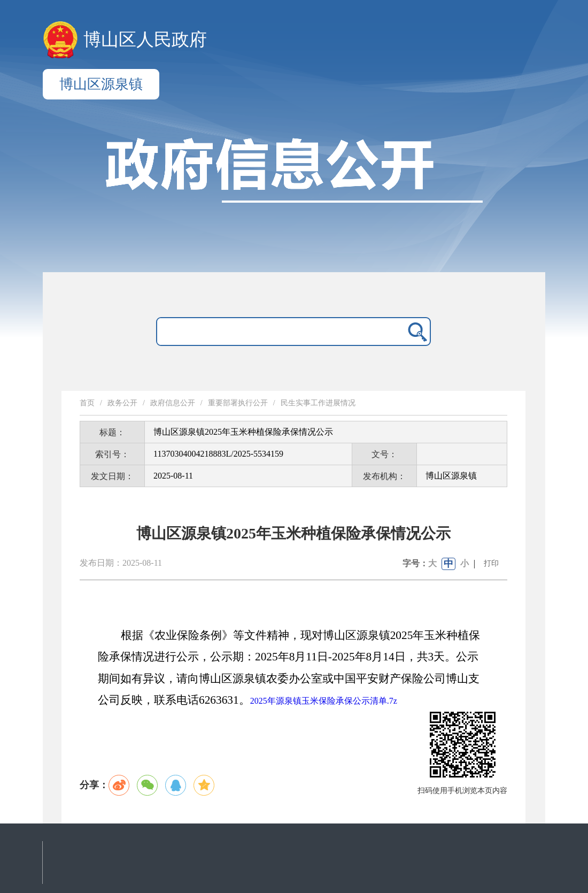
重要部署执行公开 (238, 403)
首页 (87, 403)
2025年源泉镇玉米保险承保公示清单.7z (324, 701)
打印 (491, 563)
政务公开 (122, 403)
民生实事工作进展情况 (318, 403)
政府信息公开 (173, 403)
